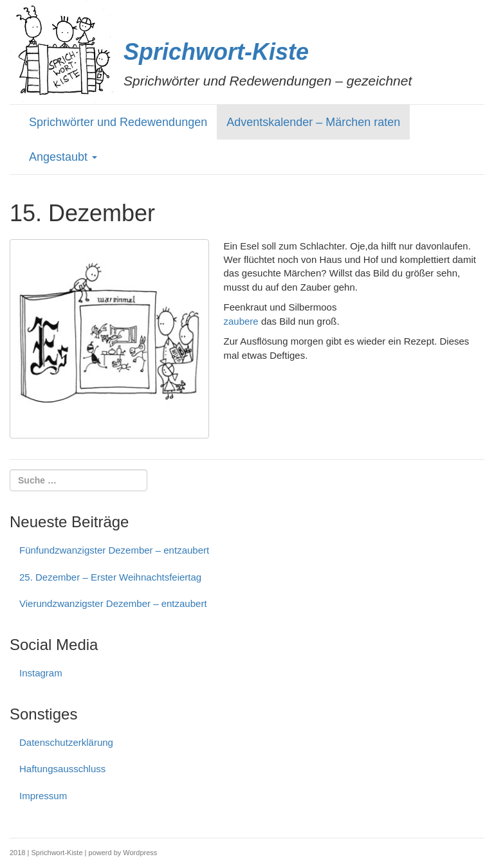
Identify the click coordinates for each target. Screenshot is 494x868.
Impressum (43, 796)
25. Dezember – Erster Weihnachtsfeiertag (110, 577)
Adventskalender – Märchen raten (313, 122)
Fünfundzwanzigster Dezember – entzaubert (114, 550)
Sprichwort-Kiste (216, 52)
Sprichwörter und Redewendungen (118, 122)
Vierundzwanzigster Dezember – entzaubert (113, 603)
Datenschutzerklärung (66, 742)
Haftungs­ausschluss (62, 769)
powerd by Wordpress (123, 853)
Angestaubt (63, 157)
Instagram (41, 673)
